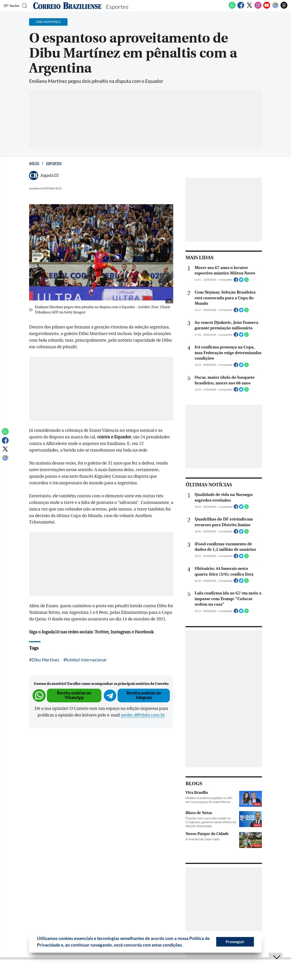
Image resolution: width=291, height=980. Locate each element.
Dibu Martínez (45, 660)
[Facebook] (241, 8)
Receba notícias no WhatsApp (74, 695)
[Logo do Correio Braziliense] (67, 6)
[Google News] (275, 8)
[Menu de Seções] (12, 6)
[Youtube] (267, 8)
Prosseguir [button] (235, 942)
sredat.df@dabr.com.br (143, 715)
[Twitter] (249, 8)
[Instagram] (258, 8)
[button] (185, 946)
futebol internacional (86, 660)
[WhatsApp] (232, 8)
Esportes (54, 163)
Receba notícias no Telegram (144, 695)
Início (34, 163)
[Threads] (284, 8)
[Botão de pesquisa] (26, 6)
